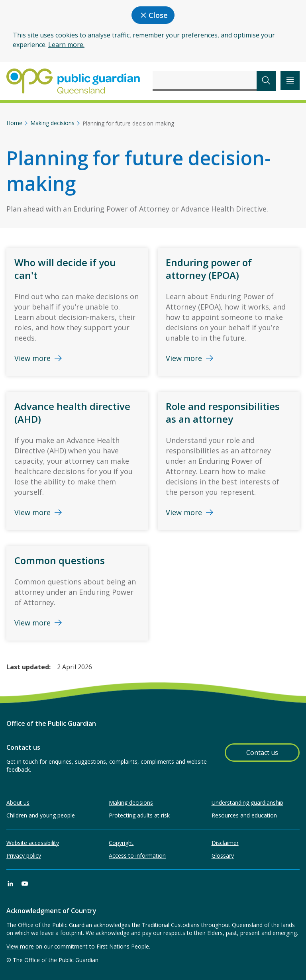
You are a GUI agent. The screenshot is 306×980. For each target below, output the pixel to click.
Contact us (262, 753)
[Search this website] (205, 81)
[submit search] (266, 81)
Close (153, 15)
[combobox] (205, 81)
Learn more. (66, 45)
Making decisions (52, 123)
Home (14, 123)
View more (20, 946)
